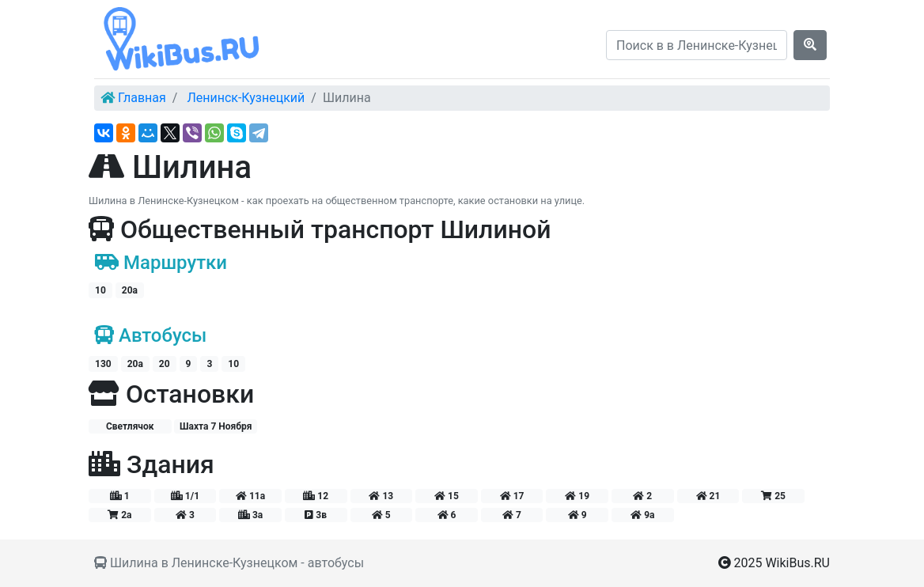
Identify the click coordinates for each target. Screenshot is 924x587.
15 (447, 496)
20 (165, 364)
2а (119, 515)
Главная (142, 98)
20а (130, 290)
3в (316, 515)
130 (103, 364)
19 (577, 496)
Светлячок (130, 426)
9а (642, 515)
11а (250, 496)
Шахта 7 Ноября (216, 426)
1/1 (185, 496)
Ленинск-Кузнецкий (246, 98)
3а (250, 515)
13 (381, 496)
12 (316, 496)
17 (512, 496)
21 (708, 496)
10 (100, 290)
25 (773, 496)
